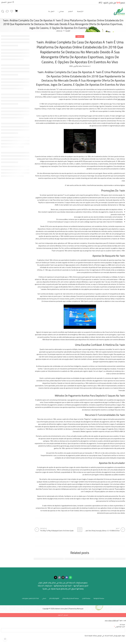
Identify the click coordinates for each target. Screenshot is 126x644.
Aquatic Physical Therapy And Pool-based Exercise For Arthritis (39, 559)
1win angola (121, 99)
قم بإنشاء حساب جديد (112, 620)
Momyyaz (80, 609)
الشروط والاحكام (54, 598)
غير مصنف (59, 31)
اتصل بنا (51, 11)
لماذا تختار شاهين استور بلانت (30, 598)
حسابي (61, 11)
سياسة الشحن (86, 598)
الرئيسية (80, 11)
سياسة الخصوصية (99, 598)
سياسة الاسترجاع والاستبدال (71, 598)
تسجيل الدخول (63, 615)
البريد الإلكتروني (120, 627)
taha (80, 66)
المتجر (71, 11)
